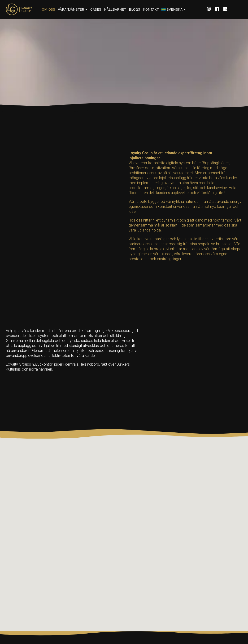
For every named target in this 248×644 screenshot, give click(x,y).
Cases (96, 9)
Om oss (48, 9)
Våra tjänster (71, 9)
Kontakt (151, 9)
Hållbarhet (115, 9)
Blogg (135, 9)
